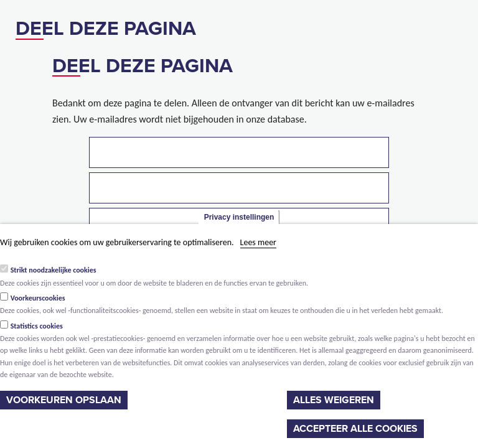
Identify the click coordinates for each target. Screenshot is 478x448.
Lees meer (258, 242)
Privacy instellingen (239, 217)
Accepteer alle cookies (355, 429)
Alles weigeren (334, 400)
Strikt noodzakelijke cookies (54, 270)
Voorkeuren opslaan (64, 400)
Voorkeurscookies (38, 298)
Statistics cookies (37, 326)
